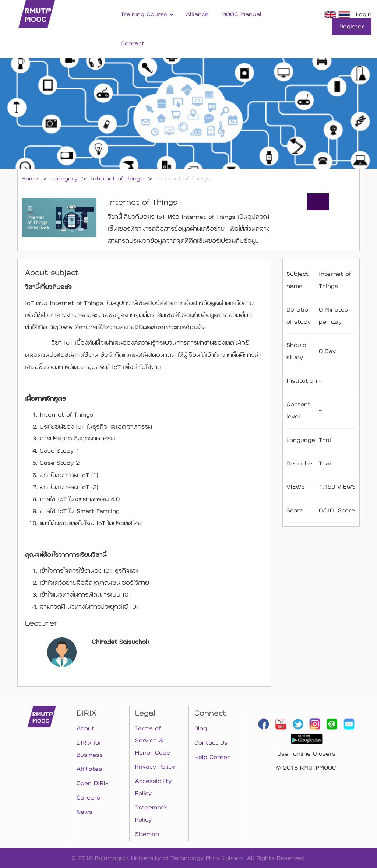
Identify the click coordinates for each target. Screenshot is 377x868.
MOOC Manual (241, 14)
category (64, 179)
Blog (201, 728)
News (84, 812)
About (85, 728)
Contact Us (211, 743)
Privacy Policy (155, 767)
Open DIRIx (93, 783)
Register (352, 27)
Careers (88, 798)
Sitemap (147, 834)
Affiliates (89, 769)
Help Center (212, 757)
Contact (133, 43)
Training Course (147, 14)
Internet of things (117, 179)
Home (30, 179)
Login (364, 14)
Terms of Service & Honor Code (153, 741)
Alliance (197, 14)
